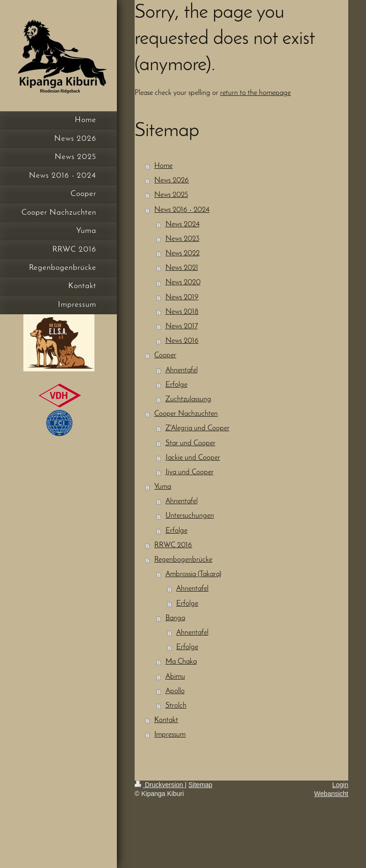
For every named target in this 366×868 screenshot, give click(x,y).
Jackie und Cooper (193, 458)
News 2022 (183, 253)
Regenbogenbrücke (183, 560)
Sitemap (200, 785)
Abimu (175, 677)
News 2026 (172, 181)
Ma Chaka (181, 662)
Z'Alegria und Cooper (197, 428)
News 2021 (182, 268)
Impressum (170, 735)
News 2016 (182, 341)
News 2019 (182, 297)
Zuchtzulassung (188, 399)
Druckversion (160, 785)
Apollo (175, 691)
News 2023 (183, 239)
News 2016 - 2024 (182, 210)
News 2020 (183, 282)
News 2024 (183, 224)
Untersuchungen (190, 516)
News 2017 (182, 326)
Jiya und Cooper (190, 472)
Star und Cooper (190, 443)
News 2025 (171, 195)
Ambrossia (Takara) (193, 574)
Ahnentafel (182, 370)
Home (163, 166)
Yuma (163, 487)
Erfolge (176, 385)
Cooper (165, 355)
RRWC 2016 (173, 545)
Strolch (176, 706)
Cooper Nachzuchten (186, 414)
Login (340, 785)
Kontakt (166, 720)
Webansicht (331, 794)
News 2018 (182, 312)
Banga (175, 618)
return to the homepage (255, 93)
